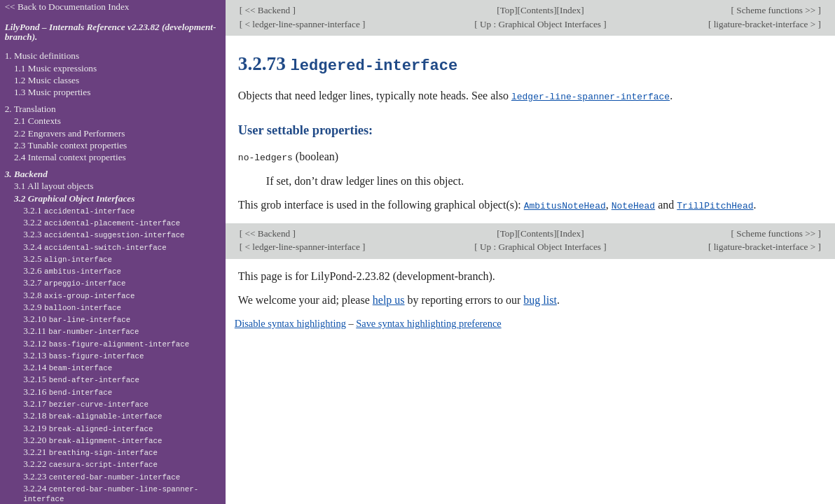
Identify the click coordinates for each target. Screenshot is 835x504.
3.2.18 (92, 415)
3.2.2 (102, 222)
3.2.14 (68, 367)
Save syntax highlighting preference (428, 321)
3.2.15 (81, 379)
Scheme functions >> (776, 10)
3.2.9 (72, 307)
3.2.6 (72, 271)
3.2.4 (95, 247)
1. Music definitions (42, 56)
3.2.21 (90, 452)
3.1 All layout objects (54, 186)
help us (389, 298)
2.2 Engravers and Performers (69, 133)
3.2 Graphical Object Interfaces (74, 198)
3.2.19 (88, 428)
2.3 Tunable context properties (70, 145)
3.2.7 (74, 282)
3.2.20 (92, 440)
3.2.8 (79, 295)
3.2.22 (90, 464)
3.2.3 (104, 234)
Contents (537, 10)
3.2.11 (81, 331)
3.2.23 (102, 476)
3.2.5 (68, 259)
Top (507, 10)
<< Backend (267, 10)
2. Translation (30, 109)
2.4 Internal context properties (70, 157)
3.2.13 (83, 355)
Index (570, 10)
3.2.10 (77, 319)
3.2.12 (106, 343)
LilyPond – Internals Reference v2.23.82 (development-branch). (111, 32)
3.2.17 (86, 404)
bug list (540, 298)
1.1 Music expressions (55, 68)
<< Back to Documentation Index (67, 7)
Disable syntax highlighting (290, 321)
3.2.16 (68, 392)
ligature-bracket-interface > (764, 24)
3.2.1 (79, 210)
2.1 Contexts (37, 121)
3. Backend (26, 174)
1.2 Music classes (47, 80)
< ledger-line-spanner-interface (302, 24)
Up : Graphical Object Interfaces (541, 24)
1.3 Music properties (52, 92)
